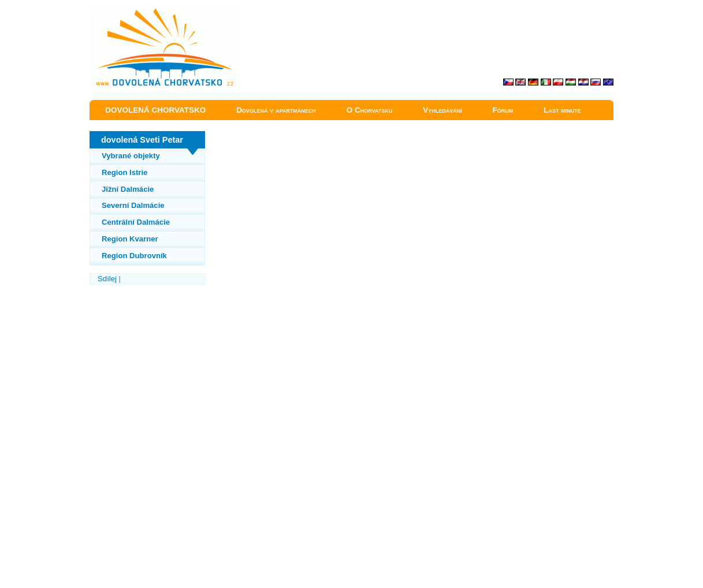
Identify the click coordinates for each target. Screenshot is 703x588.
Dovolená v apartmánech (276, 110)
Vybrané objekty (131, 156)
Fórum (503, 110)
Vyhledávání (442, 110)
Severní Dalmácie (133, 205)
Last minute (562, 110)
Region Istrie (124, 172)
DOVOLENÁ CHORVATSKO (155, 110)
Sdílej (107, 279)
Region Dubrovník (134, 256)
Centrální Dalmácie (136, 222)
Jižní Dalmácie (128, 189)
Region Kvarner (130, 239)
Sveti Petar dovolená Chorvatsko (143, 11)
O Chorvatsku (370, 110)
